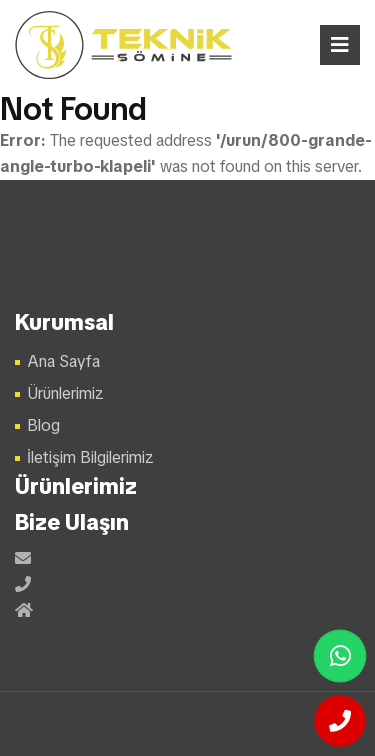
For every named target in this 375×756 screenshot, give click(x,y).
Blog (43, 425)
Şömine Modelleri (124, 45)
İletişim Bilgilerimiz (90, 457)
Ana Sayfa (63, 361)
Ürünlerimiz (65, 393)
